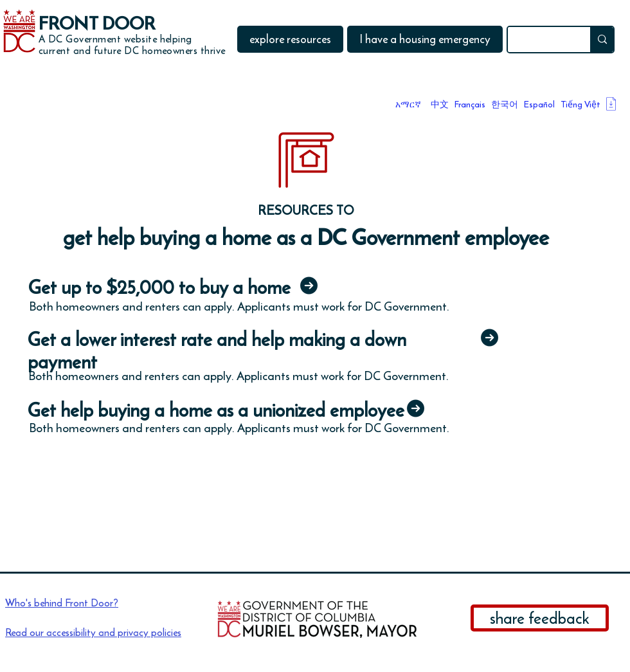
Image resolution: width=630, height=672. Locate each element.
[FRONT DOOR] (102, 24)
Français (470, 104)
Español (539, 104)
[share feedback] (540, 618)
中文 (440, 104)
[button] (290, 39)
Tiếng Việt (580, 104)
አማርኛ (408, 104)
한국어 (505, 104)
